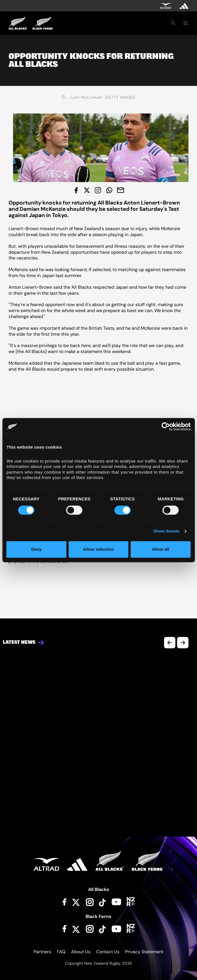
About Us (81, 952)
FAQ (61, 952)
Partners (42, 952)
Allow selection (98, 549)
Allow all (160, 549)
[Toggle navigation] (185, 23)
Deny (37, 549)
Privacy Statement (144, 952)
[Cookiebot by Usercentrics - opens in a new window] (166, 426)
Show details (166, 531)
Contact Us (108, 952)
